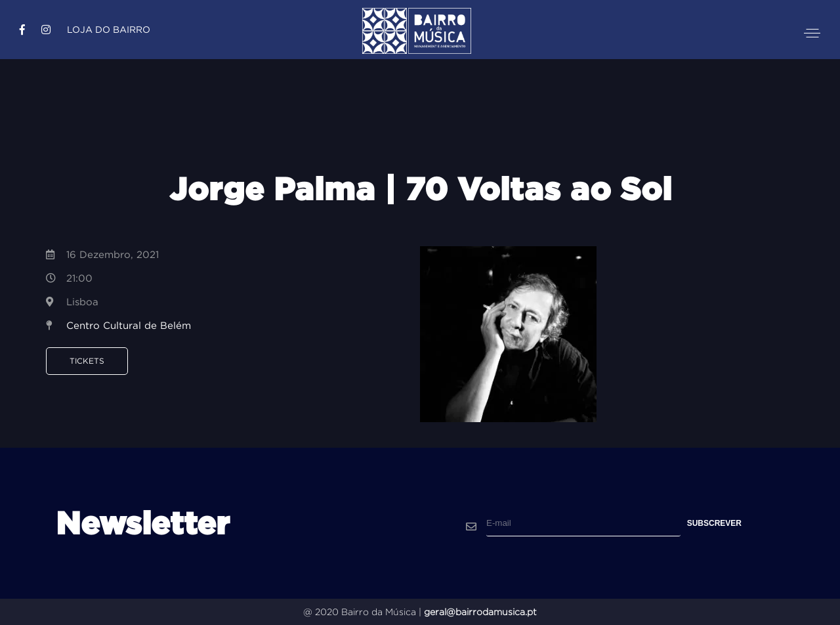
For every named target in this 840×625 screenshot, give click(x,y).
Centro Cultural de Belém (129, 325)
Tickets (87, 361)
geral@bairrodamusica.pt (480, 612)
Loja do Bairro (109, 30)
